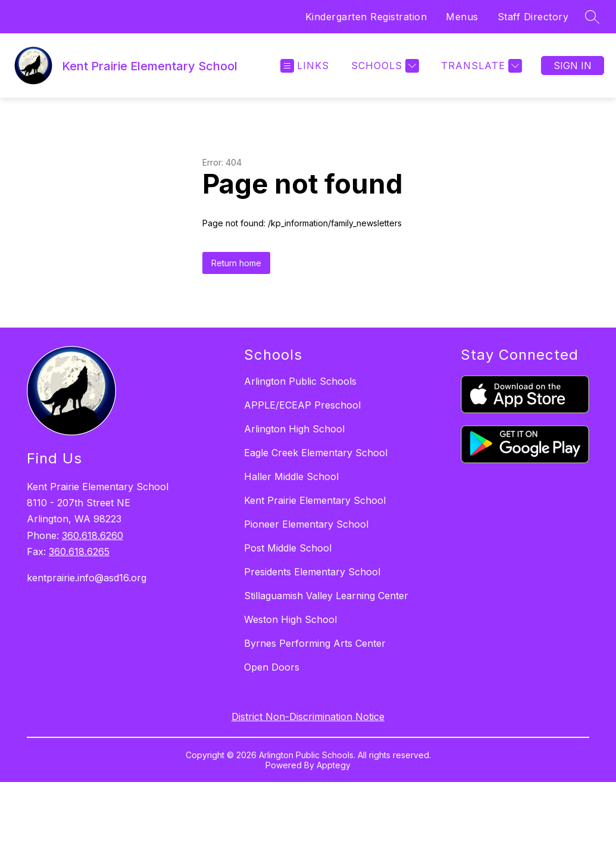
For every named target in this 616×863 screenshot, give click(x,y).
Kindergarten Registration (366, 17)
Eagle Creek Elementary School (316, 453)
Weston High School (290, 619)
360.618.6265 (79, 552)
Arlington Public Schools (300, 381)
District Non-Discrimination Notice (308, 716)
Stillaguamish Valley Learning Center (326, 596)
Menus (462, 17)
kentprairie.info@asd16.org (87, 578)
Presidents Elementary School (312, 572)
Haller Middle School (291, 476)
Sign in (573, 66)
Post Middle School (288, 548)
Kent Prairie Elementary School (315, 500)
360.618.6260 (93, 535)
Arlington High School (294, 429)
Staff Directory (533, 17)
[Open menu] (305, 66)
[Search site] (592, 17)
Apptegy (334, 765)
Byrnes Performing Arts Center (315, 643)
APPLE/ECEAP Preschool (302, 405)
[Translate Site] (480, 66)
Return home (236, 263)
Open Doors (272, 667)
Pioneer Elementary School (306, 524)
